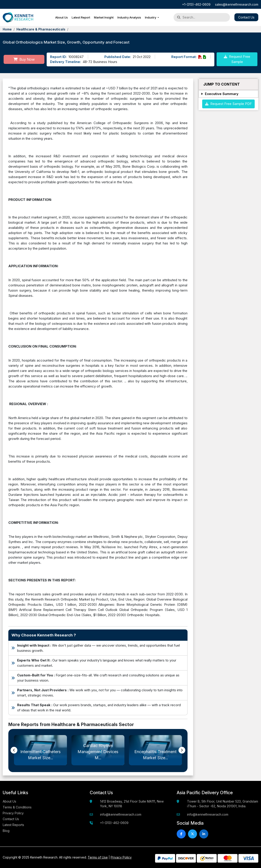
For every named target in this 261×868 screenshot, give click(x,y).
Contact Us (246, 17)
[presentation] (14, 750)
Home (7, 29)
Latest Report (81, 17)
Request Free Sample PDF (228, 104)
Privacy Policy (13, 813)
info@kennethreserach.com (121, 814)
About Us (62, 17)
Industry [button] (151, 17)
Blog (6, 831)
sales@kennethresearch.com (237, 4)
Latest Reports (13, 825)
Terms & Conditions (17, 807)
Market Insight (104, 17)
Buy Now (24, 59)
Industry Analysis (129, 17)
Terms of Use (98, 857)
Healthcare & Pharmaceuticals (41, 29)
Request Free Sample (237, 59)
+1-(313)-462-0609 (196, 4)
